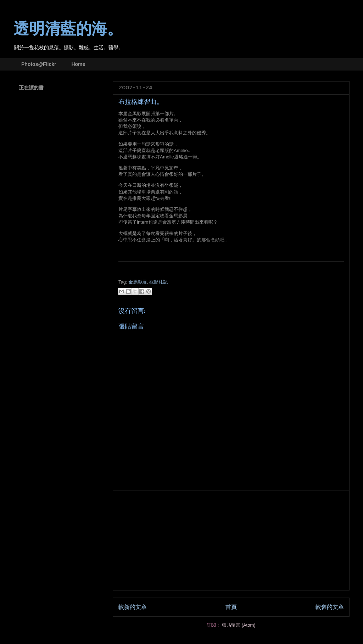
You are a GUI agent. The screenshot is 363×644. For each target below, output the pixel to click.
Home (78, 64)
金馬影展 (138, 282)
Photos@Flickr (39, 64)
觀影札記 (158, 282)
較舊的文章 (330, 607)
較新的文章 (133, 607)
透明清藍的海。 (68, 29)
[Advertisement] (231, 541)
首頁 (231, 607)
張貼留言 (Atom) (239, 625)
